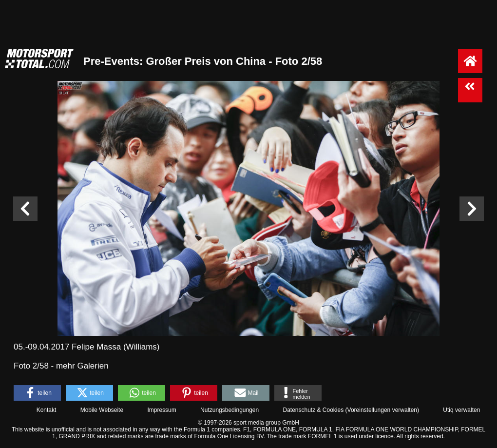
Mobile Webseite (102, 410)
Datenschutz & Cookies (313, 410)
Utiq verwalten (461, 410)
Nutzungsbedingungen (229, 410)
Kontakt (47, 410)
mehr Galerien (82, 366)
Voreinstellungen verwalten (382, 410)
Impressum (162, 410)
